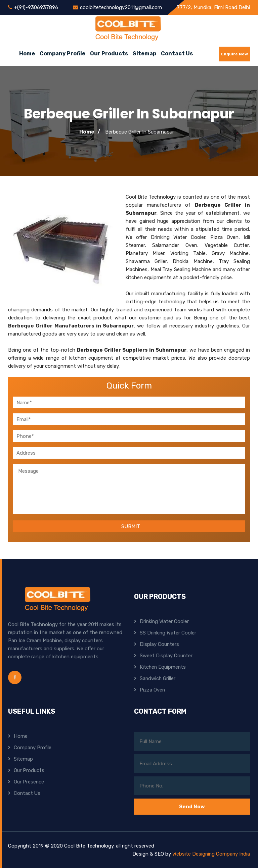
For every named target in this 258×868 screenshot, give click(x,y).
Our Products (109, 54)
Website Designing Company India (210, 854)
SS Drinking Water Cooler (168, 633)
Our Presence (29, 782)
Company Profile (62, 54)
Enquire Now (234, 54)
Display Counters (160, 644)
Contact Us (177, 54)
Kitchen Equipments (163, 667)
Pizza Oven (153, 690)
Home (27, 54)
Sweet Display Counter (166, 656)
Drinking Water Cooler (165, 621)
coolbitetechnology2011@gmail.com (121, 7)
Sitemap (144, 54)
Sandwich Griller (158, 678)
